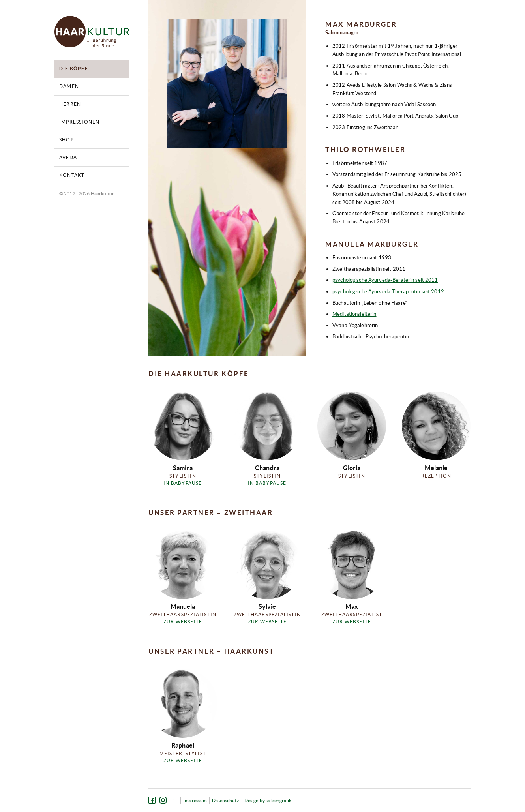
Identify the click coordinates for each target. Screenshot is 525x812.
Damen (69, 86)
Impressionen (79, 122)
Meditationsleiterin (354, 314)
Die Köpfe (74, 68)
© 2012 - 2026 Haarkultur (87, 194)
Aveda (68, 157)
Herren (70, 104)
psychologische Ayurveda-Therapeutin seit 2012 (388, 292)
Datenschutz (225, 800)
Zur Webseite (183, 622)
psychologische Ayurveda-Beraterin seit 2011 (385, 280)
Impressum (195, 800)
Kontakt (72, 175)
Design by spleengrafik (268, 800)
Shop (67, 140)
